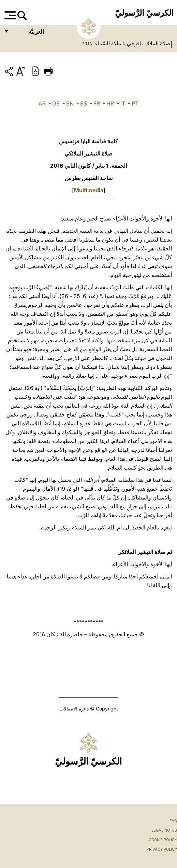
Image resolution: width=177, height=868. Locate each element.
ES (84, 103)
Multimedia (89, 190)
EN (70, 103)
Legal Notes (164, 830)
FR (97, 103)
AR (42, 103)
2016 (87, 44)
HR (110, 103)
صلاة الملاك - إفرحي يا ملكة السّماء (132, 44)
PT (135, 103)
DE (56, 103)
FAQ (173, 821)
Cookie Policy (163, 840)
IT (123, 103)
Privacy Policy (162, 849)
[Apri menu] (9, 15)
